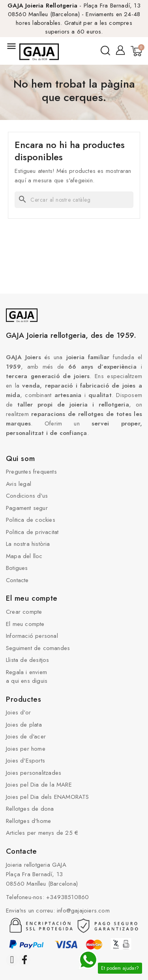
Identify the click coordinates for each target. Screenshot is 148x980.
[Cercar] (74, 200)
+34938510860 (67, 897)
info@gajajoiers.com (83, 911)
